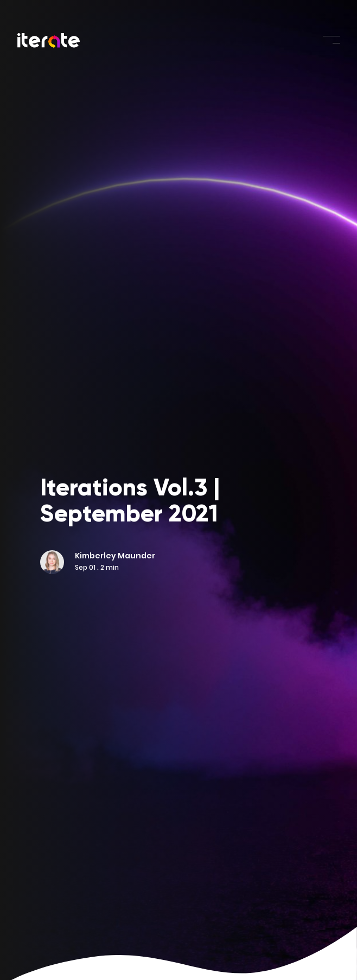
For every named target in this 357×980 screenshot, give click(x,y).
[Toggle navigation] (331, 40)
